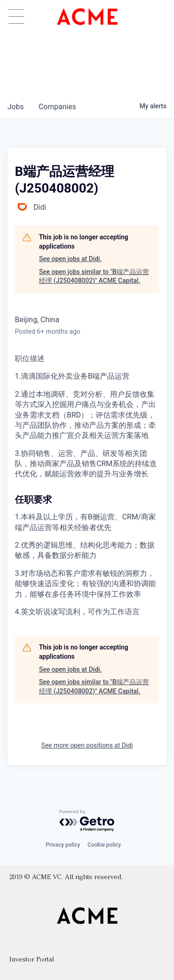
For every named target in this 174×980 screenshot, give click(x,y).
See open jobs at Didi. (70, 259)
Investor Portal (32, 960)
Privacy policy (63, 845)
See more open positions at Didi (87, 745)
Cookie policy (104, 845)
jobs (16, 107)
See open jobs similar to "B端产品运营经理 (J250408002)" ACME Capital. (94, 276)
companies (57, 107)
